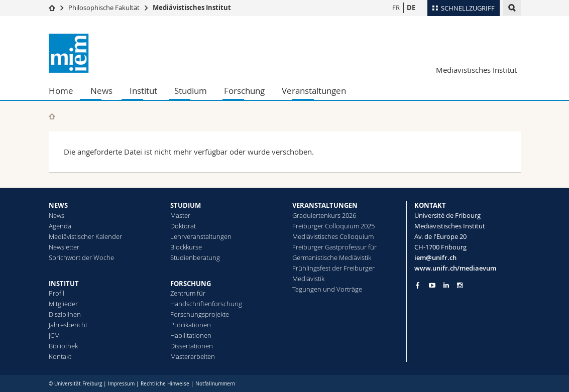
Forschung (244, 91)
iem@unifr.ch (435, 257)
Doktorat (183, 226)
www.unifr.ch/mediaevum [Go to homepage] (455, 268)
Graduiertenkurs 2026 (324, 215)
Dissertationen (192, 346)
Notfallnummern (215, 384)
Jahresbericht (68, 325)
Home (61, 91)
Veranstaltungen (314, 91)
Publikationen (191, 325)
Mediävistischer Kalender (85, 236)
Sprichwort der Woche (81, 257)
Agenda (60, 226)
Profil (56, 293)
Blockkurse (186, 247)
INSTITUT (64, 284)
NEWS (58, 205)
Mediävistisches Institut (192, 8)
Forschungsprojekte (200, 314)
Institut (143, 91)
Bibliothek (63, 346)
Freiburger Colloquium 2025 (333, 226)
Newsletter (64, 247)
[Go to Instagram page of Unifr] (460, 285)
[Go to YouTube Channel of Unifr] (432, 285)
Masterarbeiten (193, 356)
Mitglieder (63, 304)
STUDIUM (186, 205)
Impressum (121, 384)
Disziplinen (65, 314)
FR (396, 8)
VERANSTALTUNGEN (325, 205)
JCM (54, 335)
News (101, 91)
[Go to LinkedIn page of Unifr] (446, 285)
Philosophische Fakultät (104, 8)
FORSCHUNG (191, 284)
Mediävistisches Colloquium (333, 236)
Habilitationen (191, 335)
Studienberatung (195, 257)
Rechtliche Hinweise (165, 384)
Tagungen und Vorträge (327, 289)
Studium (191, 91)
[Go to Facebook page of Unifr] (418, 285)
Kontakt (60, 356)
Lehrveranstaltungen (201, 236)
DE (411, 8)
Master (180, 215)
